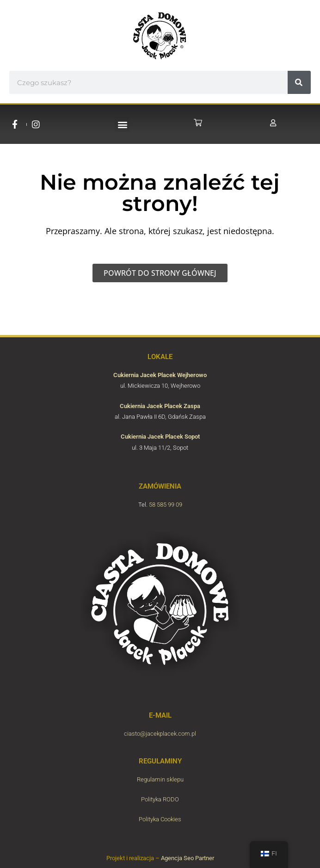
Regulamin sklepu (160, 779)
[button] (122, 124)
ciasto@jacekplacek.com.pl (160, 734)
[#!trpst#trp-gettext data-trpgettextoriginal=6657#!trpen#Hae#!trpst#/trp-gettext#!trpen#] (299, 82)
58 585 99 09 (166, 505)
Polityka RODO (160, 799)
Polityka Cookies (160, 819)
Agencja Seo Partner (188, 858)
